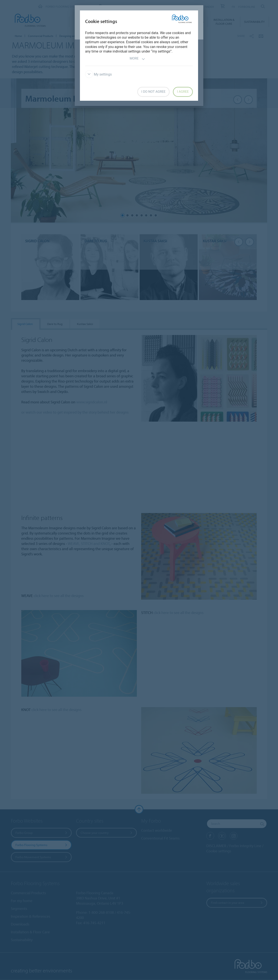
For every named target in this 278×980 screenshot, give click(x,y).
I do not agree (153, 92)
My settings (98, 74)
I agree (183, 92)
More (137, 59)
